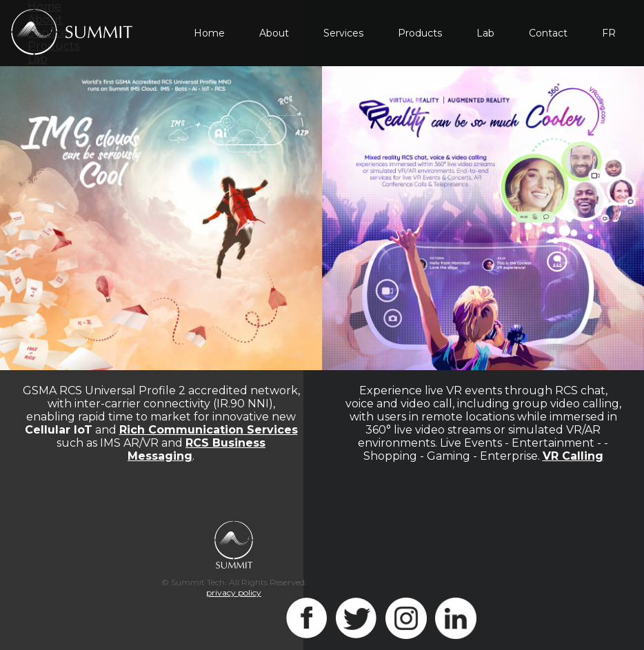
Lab (485, 33)
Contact (548, 33)
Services (343, 33)
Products (420, 33)
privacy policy (234, 592)
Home (209, 33)
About (274, 33)
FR (609, 33)
